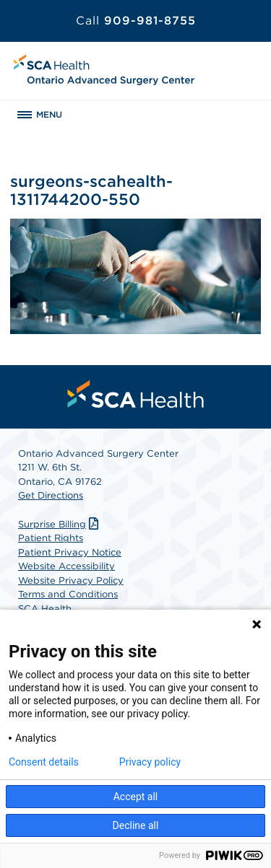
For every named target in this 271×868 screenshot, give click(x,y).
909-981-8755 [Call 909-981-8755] (136, 21)
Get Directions (51, 495)
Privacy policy (150, 762)
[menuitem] (136, 394)
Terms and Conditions (68, 594)
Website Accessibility (66, 566)
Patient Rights (51, 538)
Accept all (136, 797)
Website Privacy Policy (71, 580)
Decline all (136, 825)
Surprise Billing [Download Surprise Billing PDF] (60, 524)
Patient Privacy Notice (70, 552)
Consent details (44, 762)
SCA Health (45, 609)
